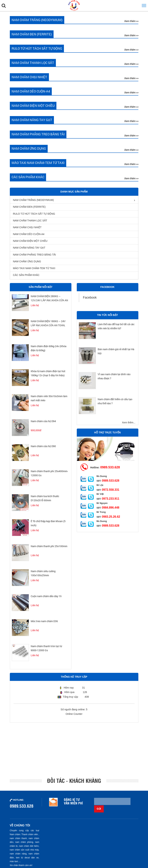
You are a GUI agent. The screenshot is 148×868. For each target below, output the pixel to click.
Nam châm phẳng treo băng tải (35, 256)
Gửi (134, 803)
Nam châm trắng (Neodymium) (33, 202)
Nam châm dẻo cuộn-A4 (29, 236)
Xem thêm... (129, 424)
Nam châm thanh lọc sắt (30, 222)
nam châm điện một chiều (30, 242)
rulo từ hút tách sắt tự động (34, 215)
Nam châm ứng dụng (27, 263)
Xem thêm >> (131, 21)
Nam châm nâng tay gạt (29, 249)
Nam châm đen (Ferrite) (29, 208)
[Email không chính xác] (112, 803)
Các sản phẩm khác (26, 277)
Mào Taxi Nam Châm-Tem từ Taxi (34, 270)
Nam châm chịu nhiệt (27, 229)
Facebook (90, 299)
